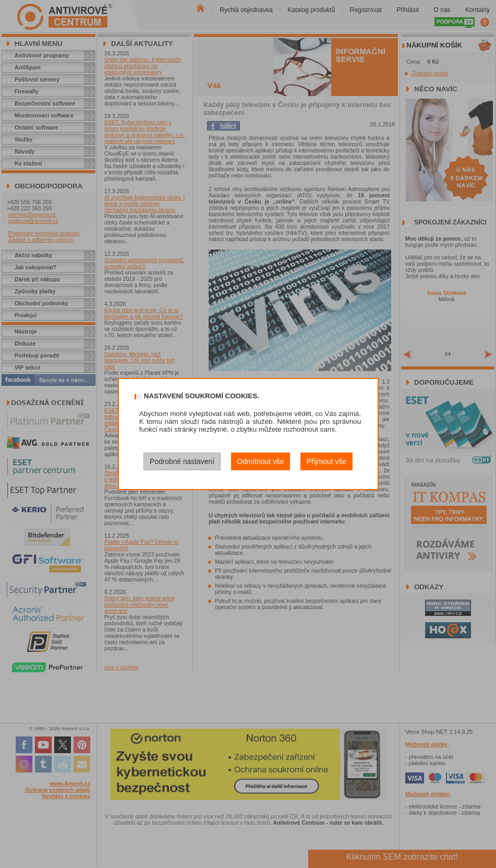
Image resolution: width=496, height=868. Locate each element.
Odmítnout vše (260, 461)
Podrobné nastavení (182, 461)
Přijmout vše (326, 461)
